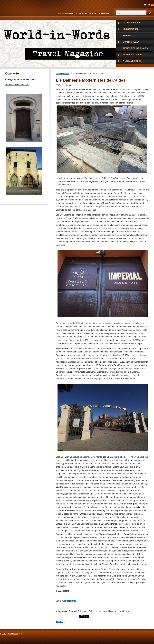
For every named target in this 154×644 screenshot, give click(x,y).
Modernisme (125, 611)
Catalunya (82, 611)
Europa (72, 611)
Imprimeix (105, 13)
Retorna (60, 621)
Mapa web (83, 13)
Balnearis (114, 611)
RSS (94, 13)
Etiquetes (62, 611)
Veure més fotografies (66, 601)
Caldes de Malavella (98, 611)
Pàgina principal (63, 74)
